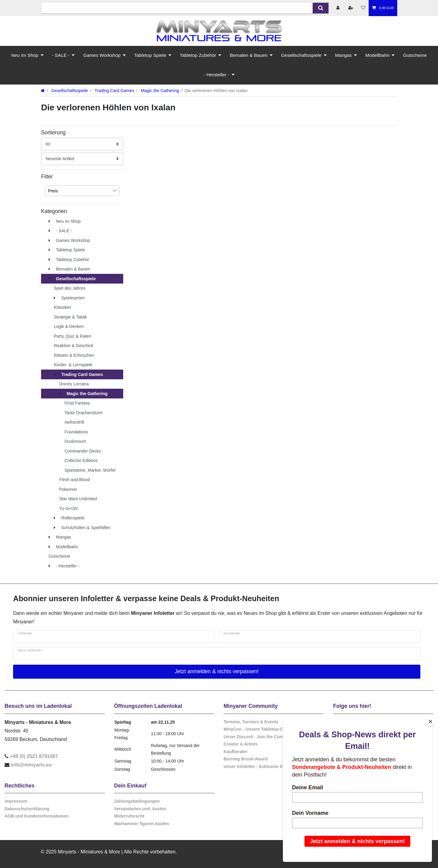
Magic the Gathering (159, 91)
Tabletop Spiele (150, 55)
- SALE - (61, 55)
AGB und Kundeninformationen (36, 816)
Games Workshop (102, 55)
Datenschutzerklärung (27, 809)
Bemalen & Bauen (249, 55)
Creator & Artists (241, 744)
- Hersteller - (216, 75)
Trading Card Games (114, 91)
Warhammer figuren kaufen (142, 824)
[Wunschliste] (363, 8)
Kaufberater (236, 752)
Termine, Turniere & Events (251, 722)
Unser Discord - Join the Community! (261, 737)
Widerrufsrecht (129, 816)
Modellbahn (377, 55)
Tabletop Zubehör (198, 55)
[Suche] (320, 8)
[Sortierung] (82, 159)
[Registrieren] (351, 8)
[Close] (430, 722)
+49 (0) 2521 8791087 (34, 756)
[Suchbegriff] (177, 8)
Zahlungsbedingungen (137, 801)
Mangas (344, 55)
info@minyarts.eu (31, 765)
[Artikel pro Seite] (82, 144)
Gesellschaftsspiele (301, 55)
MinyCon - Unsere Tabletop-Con (256, 729)
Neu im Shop (25, 55)
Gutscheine (415, 55)
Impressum (16, 801)
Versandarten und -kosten (140, 809)
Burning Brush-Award (246, 759)
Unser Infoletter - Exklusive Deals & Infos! (266, 766)
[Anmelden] (339, 8)
